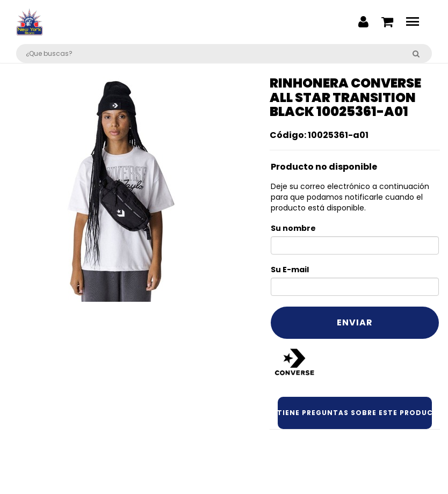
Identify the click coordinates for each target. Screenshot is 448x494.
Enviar (355, 322)
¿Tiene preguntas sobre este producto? (355, 413)
